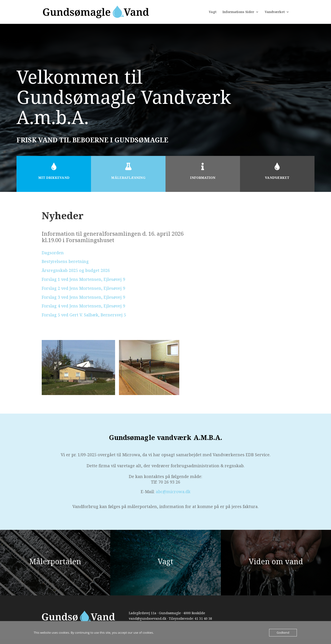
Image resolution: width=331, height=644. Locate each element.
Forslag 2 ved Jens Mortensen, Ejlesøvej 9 (83, 288)
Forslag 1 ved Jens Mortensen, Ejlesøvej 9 (83, 279)
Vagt (213, 12)
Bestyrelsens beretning (65, 261)
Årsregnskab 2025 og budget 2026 (76, 270)
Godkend (283, 633)
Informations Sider (238, 12)
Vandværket (275, 12)
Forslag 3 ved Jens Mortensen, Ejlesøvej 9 (83, 297)
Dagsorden (53, 253)
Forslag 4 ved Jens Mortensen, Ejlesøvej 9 (83, 306)
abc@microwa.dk (173, 492)
